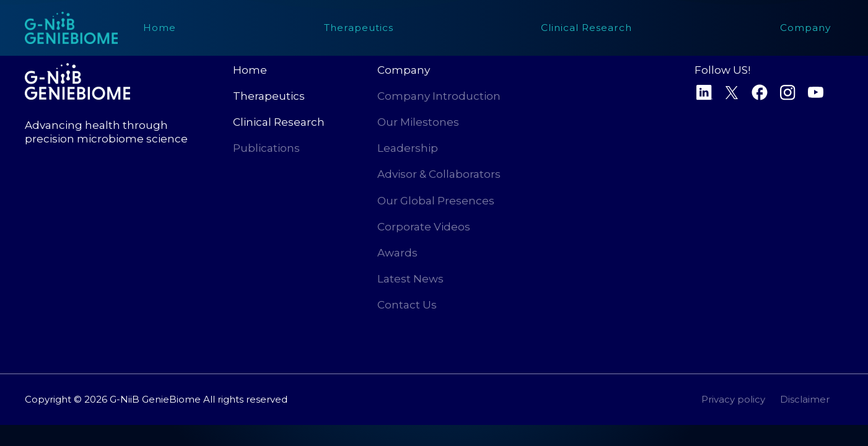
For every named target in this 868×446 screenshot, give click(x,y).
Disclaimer (805, 399)
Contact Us (407, 305)
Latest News (410, 279)
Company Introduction (439, 96)
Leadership (408, 148)
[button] (586, 28)
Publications (266, 148)
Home (250, 70)
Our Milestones (418, 122)
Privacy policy (733, 399)
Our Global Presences (436, 201)
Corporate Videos (424, 227)
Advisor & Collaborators (439, 174)
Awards (397, 253)
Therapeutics (269, 96)
